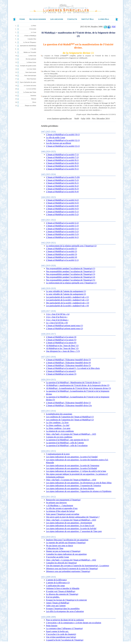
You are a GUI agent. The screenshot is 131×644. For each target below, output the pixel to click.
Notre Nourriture (31, 79)
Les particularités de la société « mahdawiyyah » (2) (67, 300)
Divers (34, 102)
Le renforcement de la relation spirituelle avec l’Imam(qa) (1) (71, 283)
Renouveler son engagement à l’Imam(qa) (63, 500)
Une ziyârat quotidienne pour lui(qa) (61, 637)
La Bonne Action (31, 62)
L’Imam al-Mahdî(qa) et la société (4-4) (62, 206)
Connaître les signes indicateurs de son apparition (66, 554)
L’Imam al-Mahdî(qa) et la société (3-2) (62, 231)
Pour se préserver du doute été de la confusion (65, 620)
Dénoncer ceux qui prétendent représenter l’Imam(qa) (68, 571)
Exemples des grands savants (28, 66)
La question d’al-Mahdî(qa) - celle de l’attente (65, 443)
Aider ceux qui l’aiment (56, 606)
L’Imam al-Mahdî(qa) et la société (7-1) (62, 155)
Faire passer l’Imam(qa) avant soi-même (63, 514)
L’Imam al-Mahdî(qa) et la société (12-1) (63, 140)
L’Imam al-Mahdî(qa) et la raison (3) (61, 374)
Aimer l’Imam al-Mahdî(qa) (58, 603)
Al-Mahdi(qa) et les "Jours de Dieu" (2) (62, 348)
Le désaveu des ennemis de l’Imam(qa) (62, 594)
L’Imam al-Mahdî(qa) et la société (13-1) (63, 146)
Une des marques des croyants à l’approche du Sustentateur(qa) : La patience (78, 566)
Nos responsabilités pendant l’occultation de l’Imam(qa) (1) (71, 268)
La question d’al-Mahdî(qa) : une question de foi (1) (67, 440)
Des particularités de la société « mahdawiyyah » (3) (68, 303)
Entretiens (33, 96)
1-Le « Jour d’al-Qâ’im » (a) (58, 314)
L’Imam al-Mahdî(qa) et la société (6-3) (62, 189)
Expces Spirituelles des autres (28, 82)
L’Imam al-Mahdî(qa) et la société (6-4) (62, 192)
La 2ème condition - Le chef (58, 425)
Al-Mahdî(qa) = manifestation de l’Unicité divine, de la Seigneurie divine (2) (78, 385)
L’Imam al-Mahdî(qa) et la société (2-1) (62, 260)
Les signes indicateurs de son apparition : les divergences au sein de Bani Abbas (79, 483)
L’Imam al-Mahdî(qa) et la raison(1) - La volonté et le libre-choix (73, 368)
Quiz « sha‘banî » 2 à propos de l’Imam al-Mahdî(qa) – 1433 (71, 520)
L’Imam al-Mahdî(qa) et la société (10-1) (63, 135)
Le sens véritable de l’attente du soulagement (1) (66, 291)
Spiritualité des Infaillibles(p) (28, 46)
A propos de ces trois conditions (59, 437)
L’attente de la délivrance (56, 580)
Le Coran (34, 32)
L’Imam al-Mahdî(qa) (30, 36)
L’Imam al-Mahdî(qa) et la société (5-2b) (63, 177)
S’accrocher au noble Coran (57, 557)
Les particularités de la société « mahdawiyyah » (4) (67, 306)
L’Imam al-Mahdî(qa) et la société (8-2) (62, 163)
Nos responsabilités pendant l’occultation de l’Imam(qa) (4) (71, 277)
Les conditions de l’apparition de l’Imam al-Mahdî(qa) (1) (70, 417)
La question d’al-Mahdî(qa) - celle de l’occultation (67, 445)
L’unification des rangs (55, 586)
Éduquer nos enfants (31, 106)
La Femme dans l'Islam (30, 92)
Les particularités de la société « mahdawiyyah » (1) (67, 297)
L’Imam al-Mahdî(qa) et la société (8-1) (62, 160)
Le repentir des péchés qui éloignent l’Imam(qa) (66, 543)
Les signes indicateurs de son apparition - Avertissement (69, 523)
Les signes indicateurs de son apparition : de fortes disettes (70, 488)
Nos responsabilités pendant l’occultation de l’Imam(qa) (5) (71, 280)
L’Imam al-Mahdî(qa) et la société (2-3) (62, 226)
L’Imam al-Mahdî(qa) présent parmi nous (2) (64, 328)
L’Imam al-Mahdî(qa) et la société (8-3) (62, 166)
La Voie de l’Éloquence (30, 42)
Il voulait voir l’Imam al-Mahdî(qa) (61, 591)
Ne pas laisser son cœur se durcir (60, 546)
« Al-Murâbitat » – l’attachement (60, 506)
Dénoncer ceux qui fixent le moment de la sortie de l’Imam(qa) (72, 569)
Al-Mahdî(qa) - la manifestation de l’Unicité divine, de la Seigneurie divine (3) (78, 388)
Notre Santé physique (30, 75)
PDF (114, 27)
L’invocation (33, 29)
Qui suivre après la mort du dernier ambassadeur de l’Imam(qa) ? (73, 517)
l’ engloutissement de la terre (58, 454)
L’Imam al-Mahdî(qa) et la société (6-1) (62, 183)
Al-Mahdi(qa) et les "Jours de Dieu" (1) (62, 346)
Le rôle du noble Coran (56, 137)
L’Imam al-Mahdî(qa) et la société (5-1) (62, 212)
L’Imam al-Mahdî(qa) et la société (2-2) (62, 223)
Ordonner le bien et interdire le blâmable (63, 588)
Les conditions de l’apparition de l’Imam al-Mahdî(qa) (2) (70, 420)
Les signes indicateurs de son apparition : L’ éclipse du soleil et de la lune (76, 471)
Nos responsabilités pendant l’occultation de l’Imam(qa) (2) (71, 271)
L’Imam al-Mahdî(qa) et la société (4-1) (62, 237)
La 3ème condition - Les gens (58, 428)
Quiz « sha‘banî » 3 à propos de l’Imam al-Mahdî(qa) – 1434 (71, 480)
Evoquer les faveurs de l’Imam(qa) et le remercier (66, 600)
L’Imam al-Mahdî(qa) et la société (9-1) (62, 169)
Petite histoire (52, 626)
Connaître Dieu (32, 39)
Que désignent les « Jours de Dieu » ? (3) (63, 351)
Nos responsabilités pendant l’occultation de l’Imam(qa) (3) (71, 274)
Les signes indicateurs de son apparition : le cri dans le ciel (70, 526)
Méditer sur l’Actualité (30, 52)
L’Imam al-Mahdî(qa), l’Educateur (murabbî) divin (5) (68, 365)
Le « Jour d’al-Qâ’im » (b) (57, 323)
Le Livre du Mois (31, 89)
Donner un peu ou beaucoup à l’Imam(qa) (63, 551)
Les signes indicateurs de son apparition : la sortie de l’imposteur (73, 465)
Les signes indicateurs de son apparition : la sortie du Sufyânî (71, 528)
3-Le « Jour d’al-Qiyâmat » (57, 320)
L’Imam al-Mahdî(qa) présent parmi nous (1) (64, 326)
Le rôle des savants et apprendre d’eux (62, 508)
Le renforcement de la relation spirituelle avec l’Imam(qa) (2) (71, 246)
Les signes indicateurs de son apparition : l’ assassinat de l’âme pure (74, 531)
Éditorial (34, 99)
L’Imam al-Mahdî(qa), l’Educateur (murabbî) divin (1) (68, 403)
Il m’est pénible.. (53, 597)
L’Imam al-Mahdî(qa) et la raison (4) (61, 337)
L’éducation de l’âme (55, 548)
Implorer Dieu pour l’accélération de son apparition (67, 540)
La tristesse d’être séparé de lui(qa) (60, 511)
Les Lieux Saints (31, 69)
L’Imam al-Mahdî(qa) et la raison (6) (61, 343)
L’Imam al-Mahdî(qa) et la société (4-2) (62, 200)
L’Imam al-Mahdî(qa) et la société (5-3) (62, 180)
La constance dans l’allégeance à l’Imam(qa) (64, 628)
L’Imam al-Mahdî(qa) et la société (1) (62, 249)
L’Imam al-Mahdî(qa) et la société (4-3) (62, 203)
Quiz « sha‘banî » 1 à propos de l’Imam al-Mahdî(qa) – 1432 (71, 560)
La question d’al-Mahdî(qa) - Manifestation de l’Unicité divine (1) (73, 382)
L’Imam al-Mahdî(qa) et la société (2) (62, 251)
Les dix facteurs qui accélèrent (59, 143)
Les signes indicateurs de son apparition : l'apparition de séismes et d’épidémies (79, 491)
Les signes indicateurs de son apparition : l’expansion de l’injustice (74, 486)
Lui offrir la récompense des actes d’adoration (65, 611)
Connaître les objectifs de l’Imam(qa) (61, 563)
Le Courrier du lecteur (30, 86)
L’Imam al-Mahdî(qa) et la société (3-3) (62, 234)
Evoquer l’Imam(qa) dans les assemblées (63, 609)
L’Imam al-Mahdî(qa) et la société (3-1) (62, 229)
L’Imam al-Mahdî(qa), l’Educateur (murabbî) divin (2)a (69, 405)
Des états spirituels (31, 59)
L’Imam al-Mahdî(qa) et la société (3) (62, 254)
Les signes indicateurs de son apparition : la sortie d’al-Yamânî (72, 457)
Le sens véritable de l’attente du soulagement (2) (66, 294)
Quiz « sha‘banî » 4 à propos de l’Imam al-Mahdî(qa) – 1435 (71, 434)
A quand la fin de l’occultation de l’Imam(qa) (65, 640)
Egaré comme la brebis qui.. (58, 631)
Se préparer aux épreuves (56, 503)
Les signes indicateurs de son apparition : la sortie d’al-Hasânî (72, 468)
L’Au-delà (33, 49)
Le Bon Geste (32, 56)
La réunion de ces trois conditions (60, 431)
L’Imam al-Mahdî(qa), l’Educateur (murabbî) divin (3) (68, 360)
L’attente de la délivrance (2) (58, 583)
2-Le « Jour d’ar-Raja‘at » (57, 317)
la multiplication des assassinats (59, 414)
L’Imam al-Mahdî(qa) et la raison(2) (61, 371)
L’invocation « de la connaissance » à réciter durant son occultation (74, 623)
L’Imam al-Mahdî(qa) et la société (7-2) (62, 157)
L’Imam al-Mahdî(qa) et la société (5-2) (62, 214)
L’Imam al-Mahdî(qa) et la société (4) (62, 257)
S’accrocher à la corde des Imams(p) (61, 634)
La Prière (34, 26)
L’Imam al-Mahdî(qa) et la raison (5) (61, 340)
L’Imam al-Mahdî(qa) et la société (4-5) (62, 209)
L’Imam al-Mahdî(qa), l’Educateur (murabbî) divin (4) (68, 363)
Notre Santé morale (31, 72)
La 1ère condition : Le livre (57, 423)
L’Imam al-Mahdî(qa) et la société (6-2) (62, 186)
